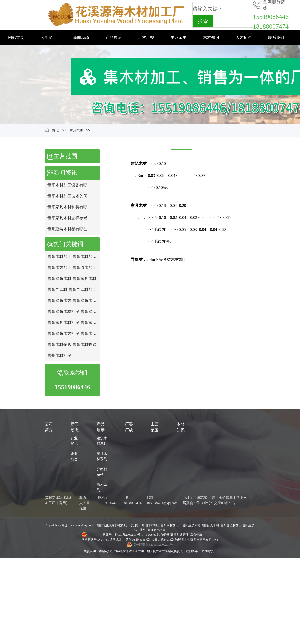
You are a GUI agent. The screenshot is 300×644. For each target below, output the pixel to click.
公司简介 (49, 37)
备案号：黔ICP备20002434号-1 (123, 535)
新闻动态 (81, 37)
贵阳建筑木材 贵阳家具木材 (72, 278)
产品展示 (114, 37)
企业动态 (74, 456)
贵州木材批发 (59, 356)
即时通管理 (181, 535)
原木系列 (102, 487)
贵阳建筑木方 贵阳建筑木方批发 (76, 300)
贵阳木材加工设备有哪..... (70, 185)
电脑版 (191, 540)
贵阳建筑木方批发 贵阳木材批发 (76, 334)
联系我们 (276, 37)
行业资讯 (74, 441)
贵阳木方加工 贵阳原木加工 (72, 267)
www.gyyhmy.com (82, 525)
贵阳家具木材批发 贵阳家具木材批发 (80, 323)
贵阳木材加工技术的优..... (70, 196)
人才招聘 (244, 37)
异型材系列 (102, 472)
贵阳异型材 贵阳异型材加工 (72, 289)
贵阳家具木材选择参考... (69, 218)
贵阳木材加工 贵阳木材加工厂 (74, 256)
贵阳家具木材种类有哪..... (70, 207)
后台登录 (196, 535)
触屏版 (179, 540)
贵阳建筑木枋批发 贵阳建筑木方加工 (80, 311)
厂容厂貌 (146, 37)
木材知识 (211, 37)
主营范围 (179, 37)
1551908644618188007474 (271, 22)
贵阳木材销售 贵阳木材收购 (72, 345)
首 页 (56, 130)
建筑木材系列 (102, 441)
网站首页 (16, 37)
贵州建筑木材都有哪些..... (70, 229)
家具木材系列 (102, 456)
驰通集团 (167, 535)
